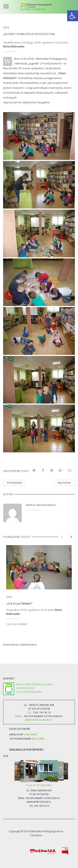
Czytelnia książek (27, 739)
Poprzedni (14, 483)
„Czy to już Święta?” (20, 603)
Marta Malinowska (14, 46)
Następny (64, 483)
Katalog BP (23, 735)
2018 (6, 28)
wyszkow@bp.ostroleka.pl (44, 716)
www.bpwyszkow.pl (39, 802)
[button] (73, 16)
